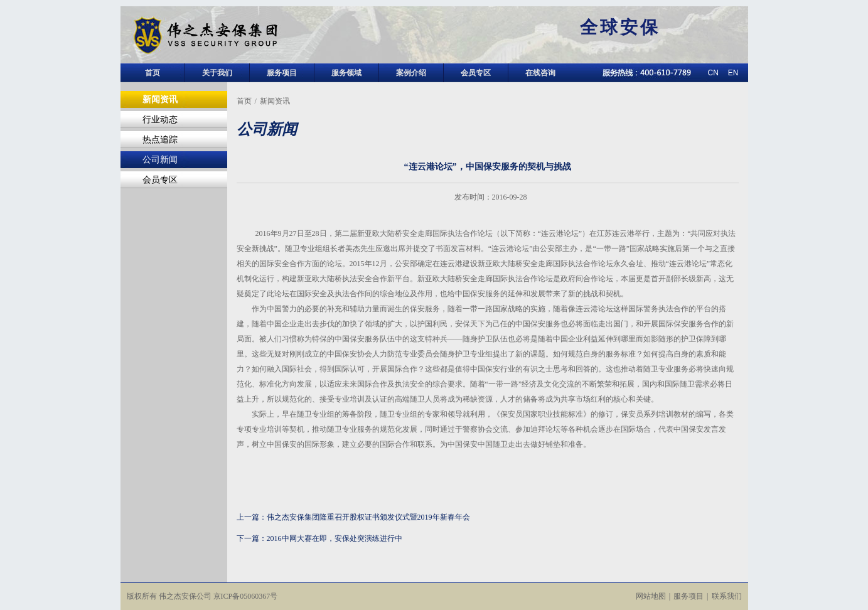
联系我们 (727, 596)
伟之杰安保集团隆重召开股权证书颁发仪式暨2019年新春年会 (368, 517)
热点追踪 (160, 140)
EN (733, 73)
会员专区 (476, 73)
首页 (153, 73)
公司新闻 (160, 160)
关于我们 (217, 73)
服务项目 (282, 73)
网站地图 (651, 596)
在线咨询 (540, 73)
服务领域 (346, 73)
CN (713, 73)
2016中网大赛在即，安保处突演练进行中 (335, 538)
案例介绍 (411, 73)
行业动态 (160, 120)
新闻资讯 (160, 99)
